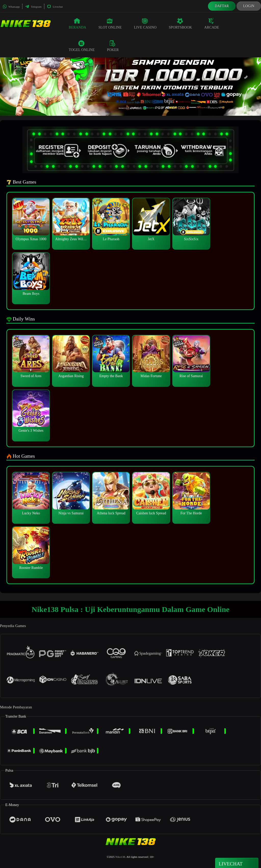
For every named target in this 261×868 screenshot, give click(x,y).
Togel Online (82, 46)
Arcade (212, 23)
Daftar (222, 6)
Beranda (77, 23)
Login (249, 6)
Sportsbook (180, 23)
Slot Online (110, 23)
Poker (113, 46)
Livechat (55, 7)
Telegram (33, 7)
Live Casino (145, 23)
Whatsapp (11, 7)
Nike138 (120, 857)
